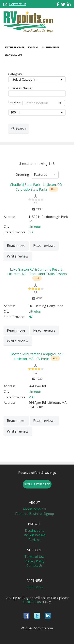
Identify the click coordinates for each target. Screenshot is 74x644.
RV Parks (33, 47)
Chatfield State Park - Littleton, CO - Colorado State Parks (37, 187)
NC (31, 317)
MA (31, 397)
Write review (18, 256)
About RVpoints (35, 509)
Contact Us (18, 4)
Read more (16, 245)
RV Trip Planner (15, 47)
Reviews (35, 540)
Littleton (35, 227)
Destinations (35, 530)
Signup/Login (13, 55)
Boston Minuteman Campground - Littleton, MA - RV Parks (37, 356)
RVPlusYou (35, 587)
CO (31, 232)
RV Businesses (51, 47)
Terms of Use (35, 557)
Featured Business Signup (35, 514)
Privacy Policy (35, 561)
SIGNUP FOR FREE (37, 484)
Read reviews (44, 245)
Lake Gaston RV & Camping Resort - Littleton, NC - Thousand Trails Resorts (37, 271)
